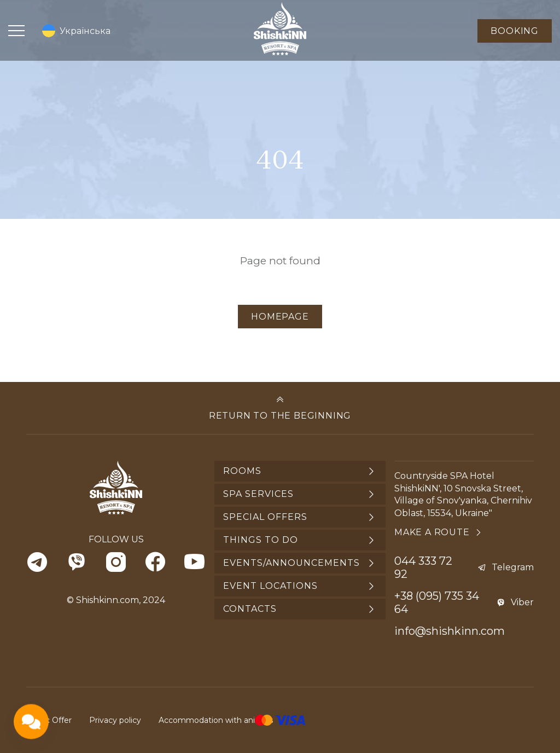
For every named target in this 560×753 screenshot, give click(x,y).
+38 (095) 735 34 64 (437, 603)
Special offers (265, 517)
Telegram (513, 567)
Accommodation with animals (216, 720)
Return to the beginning (280, 416)
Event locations (270, 586)
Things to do (261, 540)
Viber (522, 602)
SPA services (258, 494)
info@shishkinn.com (450, 631)
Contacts (250, 609)
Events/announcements (291, 563)
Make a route (432, 532)
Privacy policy (115, 720)
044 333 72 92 (423, 567)
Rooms (242, 471)
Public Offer (49, 720)
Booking (515, 31)
